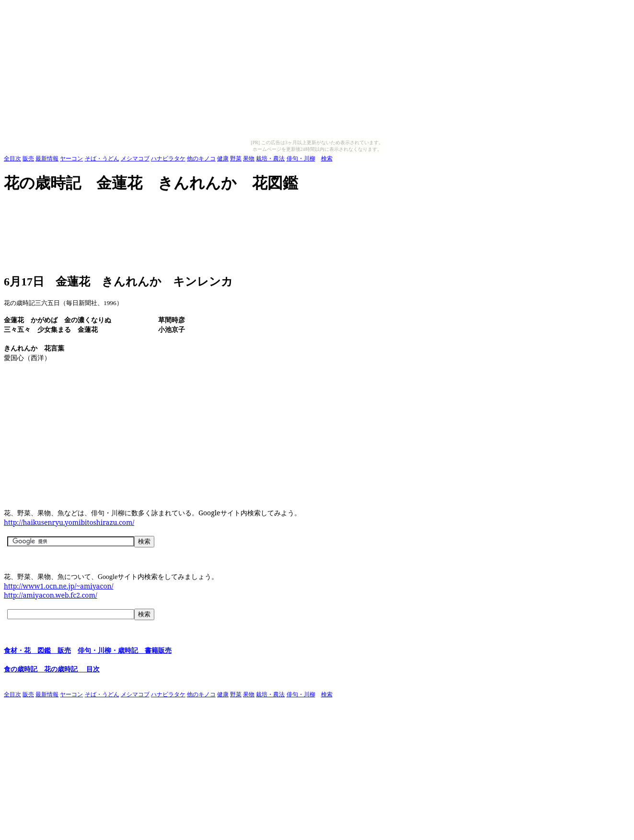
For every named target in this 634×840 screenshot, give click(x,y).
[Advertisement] (178, 208)
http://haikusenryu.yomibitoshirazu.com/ (69, 522)
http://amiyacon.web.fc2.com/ (51, 595)
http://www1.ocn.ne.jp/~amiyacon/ (59, 586)
